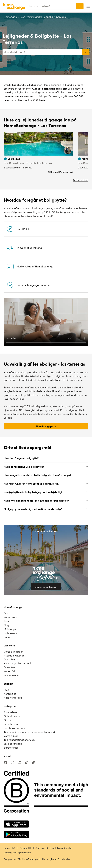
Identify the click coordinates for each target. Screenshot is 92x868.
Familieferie (11, 712)
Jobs (6, 621)
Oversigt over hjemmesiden (18, 853)
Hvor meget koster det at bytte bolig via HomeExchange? (46, 475)
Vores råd (9, 671)
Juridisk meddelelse (62, 848)
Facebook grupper (14, 728)
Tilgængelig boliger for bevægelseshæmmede (30, 732)
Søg (86, 52)
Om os (7, 720)
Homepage (10, 17)
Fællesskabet (11, 633)
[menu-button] (88, 6)
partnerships (11, 748)
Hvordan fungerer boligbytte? (46, 458)
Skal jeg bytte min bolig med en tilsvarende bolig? (46, 509)
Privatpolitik (26, 848)
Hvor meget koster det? (17, 663)
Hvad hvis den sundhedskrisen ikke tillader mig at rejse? (46, 501)
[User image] (68, 150)
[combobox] (52, 6)
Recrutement (11, 724)
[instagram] (13, 763)
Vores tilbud (11, 736)
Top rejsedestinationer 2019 (20, 740)
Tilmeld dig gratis (46, 426)
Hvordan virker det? (15, 655)
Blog (6, 625)
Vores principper (13, 652)
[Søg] (80, 6)
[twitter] (33, 763)
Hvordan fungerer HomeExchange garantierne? (46, 484)
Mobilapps (10, 629)
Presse (8, 637)
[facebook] (6, 763)
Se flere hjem (81, 180)
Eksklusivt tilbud (13, 744)
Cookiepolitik (42, 848)
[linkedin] (20, 763)
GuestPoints (11, 659)
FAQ (6, 690)
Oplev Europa (12, 716)
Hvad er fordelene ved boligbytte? (46, 467)
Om (6, 613)
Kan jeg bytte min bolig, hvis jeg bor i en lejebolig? (46, 492)
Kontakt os (10, 694)
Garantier (9, 667)
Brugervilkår (10, 848)
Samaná (61, 17)
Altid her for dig (13, 698)
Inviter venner (12, 675)
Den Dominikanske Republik (37, 17)
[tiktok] (26, 763)
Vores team (10, 617)
